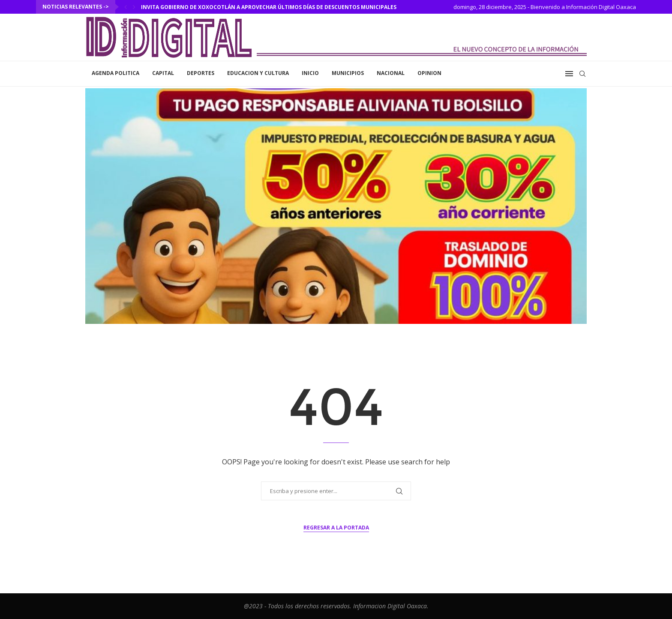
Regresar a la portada (336, 528)
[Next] (134, 7)
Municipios (348, 73)
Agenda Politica (115, 73)
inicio (310, 73)
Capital (163, 73)
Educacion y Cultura (258, 73)
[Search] (582, 74)
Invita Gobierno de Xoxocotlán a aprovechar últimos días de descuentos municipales (269, 7)
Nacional (391, 73)
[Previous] (126, 7)
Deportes (201, 73)
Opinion (429, 73)
